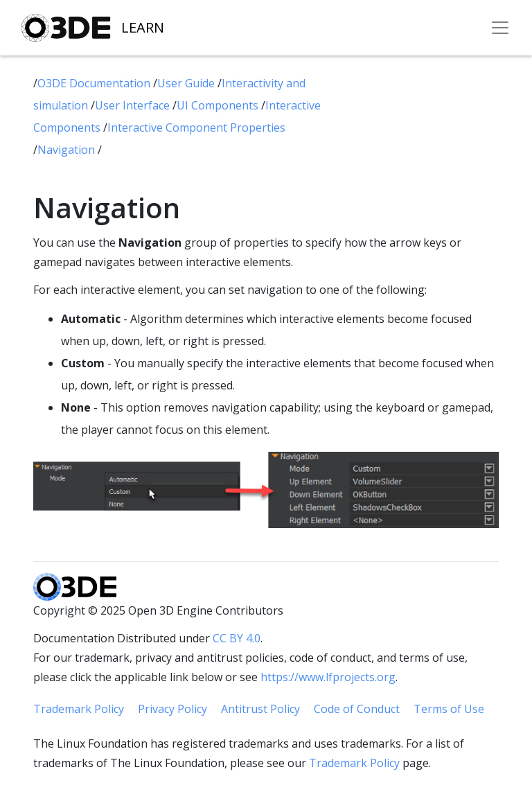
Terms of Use (449, 709)
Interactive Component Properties (196, 127)
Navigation (68, 150)
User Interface (134, 105)
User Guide (187, 83)
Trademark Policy (79, 709)
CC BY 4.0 (237, 638)
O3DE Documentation (95, 83)
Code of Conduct (357, 709)
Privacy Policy (172, 709)
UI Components (219, 105)
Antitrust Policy (260, 709)
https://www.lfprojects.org (328, 677)
